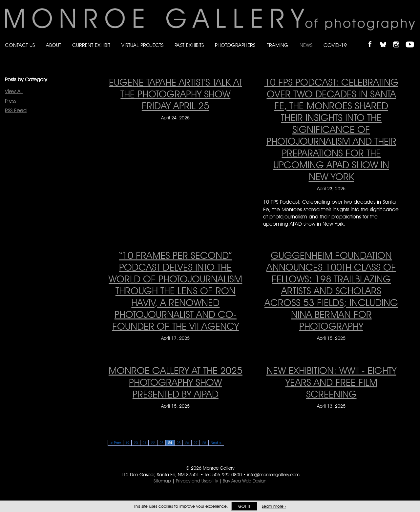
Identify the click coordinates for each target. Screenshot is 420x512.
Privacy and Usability (197, 481)
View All (14, 91)
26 (187, 443)
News (306, 45)
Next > (216, 443)
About (53, 45)
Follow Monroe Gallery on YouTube (412, 39)
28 (204, 443)
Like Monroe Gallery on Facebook (373, 39)
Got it (244, 506)
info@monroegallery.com (273, 475)
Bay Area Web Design (245, 481)
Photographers (235, 45)
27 (196, 443)
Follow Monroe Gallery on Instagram (399, 39)
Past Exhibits (189, 45)
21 (144, 443)
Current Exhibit (91, 45)
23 (161, 443)
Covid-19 (335, 45)
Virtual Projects (142, 45)
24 (170, 443)
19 (127, 443)
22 (153, 443)
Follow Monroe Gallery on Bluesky (386, 39)
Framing (277, 45)
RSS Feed (16, 110)
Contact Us (20, 45)
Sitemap (162, 481)
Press (10, 101)
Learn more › (274, 506)
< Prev (115, 443)
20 (136, 443)
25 (178, 443)
